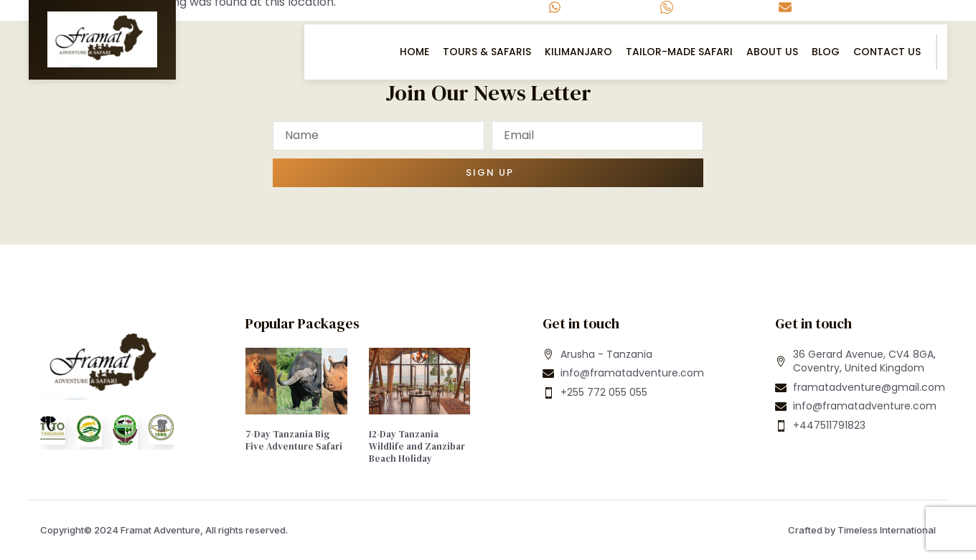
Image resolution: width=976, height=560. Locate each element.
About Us (772, 52)
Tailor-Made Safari (679, 52)
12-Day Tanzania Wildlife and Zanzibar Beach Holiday (417, 446)
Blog (826, 52)
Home (414, 52)
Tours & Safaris (487, 52)
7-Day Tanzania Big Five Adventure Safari (294, 440)
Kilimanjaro (578, 52)
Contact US (887, 52)
